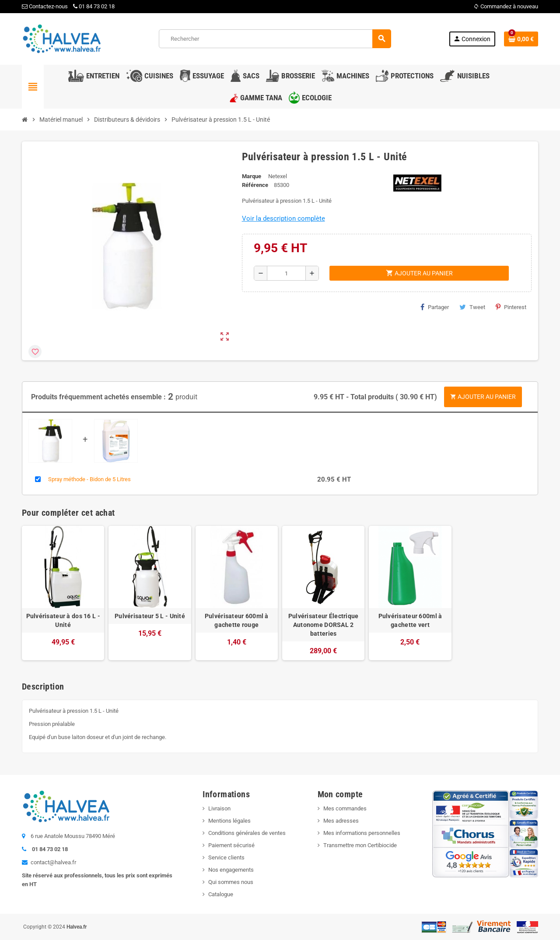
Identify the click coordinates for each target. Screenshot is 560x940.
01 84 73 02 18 (94, 6)
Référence (255, 185)
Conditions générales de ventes (247, 833)
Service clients (226, 857)
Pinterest (511, 307)
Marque (252, 176)
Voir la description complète (283, 218)
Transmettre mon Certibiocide (360, 845)
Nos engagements (231, 870)
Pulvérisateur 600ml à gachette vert (410, 620)
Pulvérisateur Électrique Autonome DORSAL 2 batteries (324, 625)
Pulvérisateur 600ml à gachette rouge (237, 620)
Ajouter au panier (483, 397)
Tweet (472, 307)
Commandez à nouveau (506, 6)
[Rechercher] (275, 39)
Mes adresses (341, 821)
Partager (435, 307)
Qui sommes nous (231, 882)
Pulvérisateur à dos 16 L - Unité (63, 620)
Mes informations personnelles (362, 833)
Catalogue (221, 894)
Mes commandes (345, 808)
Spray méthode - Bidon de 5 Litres (89, 479)
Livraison (219, 808)
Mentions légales (229, 821)
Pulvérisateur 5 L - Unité (150, 616)
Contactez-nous (45, 6)
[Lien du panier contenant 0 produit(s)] (521, 39)
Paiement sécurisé (231, 845)
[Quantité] (286, 273)
